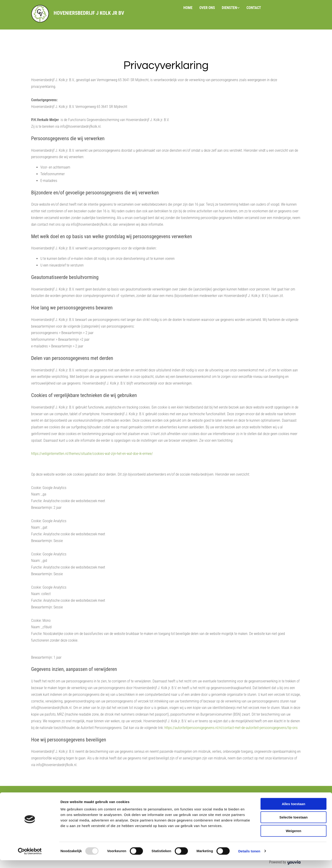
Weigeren (293, 839)
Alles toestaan (293, 812)
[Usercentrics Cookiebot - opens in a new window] (30, 859)
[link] (231, 8)
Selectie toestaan (294, 825)
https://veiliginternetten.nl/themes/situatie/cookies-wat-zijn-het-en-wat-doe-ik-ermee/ (92, 454)
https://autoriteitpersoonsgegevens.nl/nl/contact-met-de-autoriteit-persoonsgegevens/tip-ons (231, 728)
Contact (254, 8)
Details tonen (249, 859)
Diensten (229, 8)
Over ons (207, 8)
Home (188, 8)
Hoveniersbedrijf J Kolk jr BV (89, 13)
